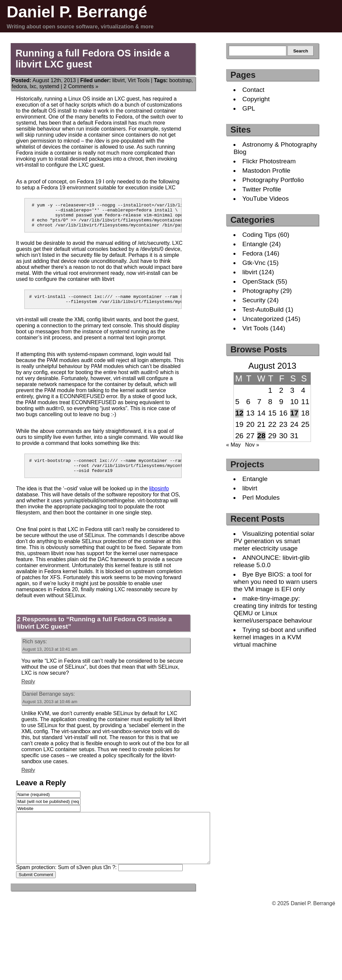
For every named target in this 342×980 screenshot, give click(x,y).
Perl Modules (261, 498)
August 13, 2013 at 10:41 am (50, 659)
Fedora (252, 253)
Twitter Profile (262, 189)
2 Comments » (81, 86)
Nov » (252, 445)
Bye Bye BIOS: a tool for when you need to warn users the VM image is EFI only (275, 582)
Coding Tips (259, 235)
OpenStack (258, 281)
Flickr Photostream (269, 161)
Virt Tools (138, 80)
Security (254, 300)
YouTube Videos (265, 199)
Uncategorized (263, 319)
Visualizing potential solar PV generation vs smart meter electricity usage (274, 541)
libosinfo (159, 499)
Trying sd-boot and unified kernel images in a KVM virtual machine (275, 637)
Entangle (255, 244)
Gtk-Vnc (254, 263)
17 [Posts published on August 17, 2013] (294, 413)
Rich (28, 651)
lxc (33, 86)
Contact (253, 90)
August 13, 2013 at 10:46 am (50, 712)
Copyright (256, 99)
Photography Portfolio (273, 180)
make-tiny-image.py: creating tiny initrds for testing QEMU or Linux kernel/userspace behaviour (275, 609)
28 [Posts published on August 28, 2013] (261, 436)
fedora (19, 86)
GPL (248, 108)
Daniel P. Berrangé (77, 12)
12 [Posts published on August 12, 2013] (239, 413)
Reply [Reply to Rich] (28, 692)
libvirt (118, 80)
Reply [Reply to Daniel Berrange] (28, 780)
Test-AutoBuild (263, 309)
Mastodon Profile (266, 171)
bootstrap (181, 80)
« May (233, 445)
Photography (260, 291)
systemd (49, 86)
